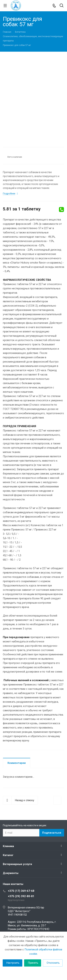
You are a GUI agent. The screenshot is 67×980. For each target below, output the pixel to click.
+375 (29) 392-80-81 (21, 896)
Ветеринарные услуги (17, 864)
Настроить (13, 963)
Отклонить (53, 963)
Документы (11, 873)
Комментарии (17, 763)
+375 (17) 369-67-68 (21, 891)
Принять (33, 963)
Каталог (8, 855)
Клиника (8, 846)
